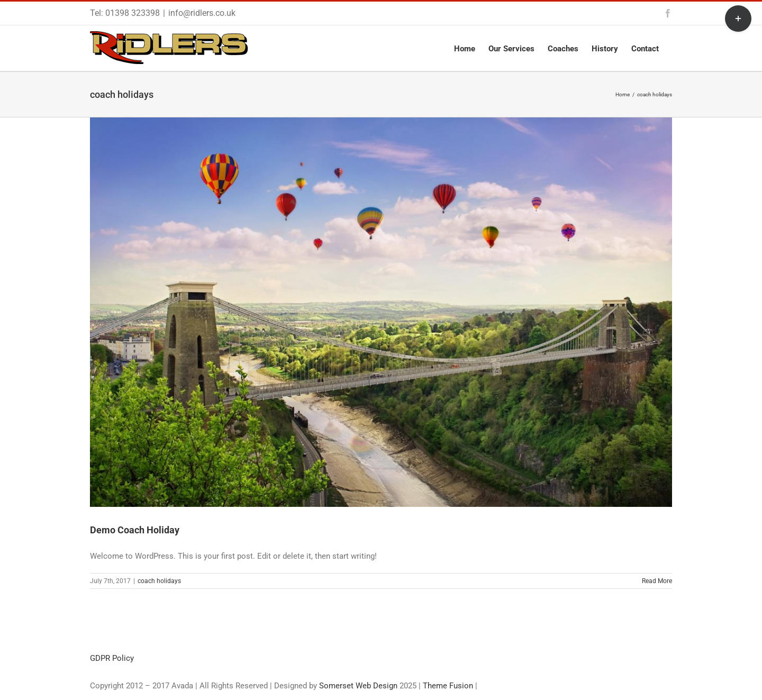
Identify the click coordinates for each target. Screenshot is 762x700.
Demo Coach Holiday (135, 530)
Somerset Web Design (358, 686)
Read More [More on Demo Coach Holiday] (657, 581)
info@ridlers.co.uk (202, 13)
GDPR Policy (112, 658)
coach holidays (159, 581)
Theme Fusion (448, 686)
